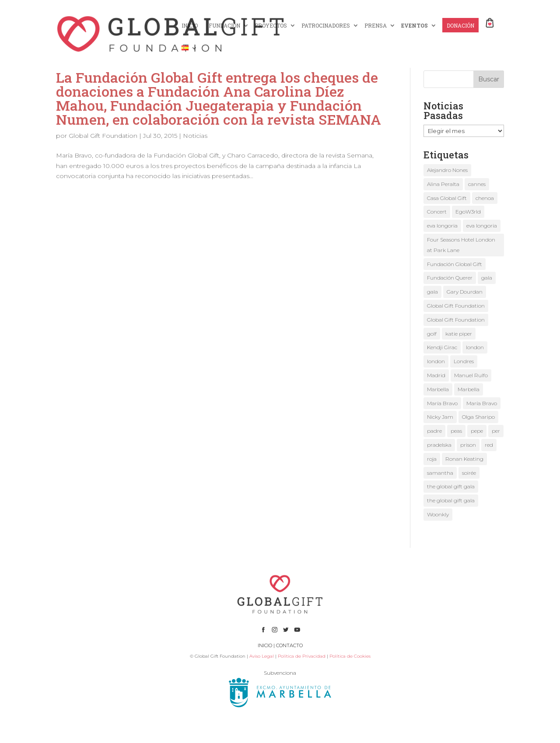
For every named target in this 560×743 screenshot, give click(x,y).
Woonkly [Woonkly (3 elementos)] (438, 514)
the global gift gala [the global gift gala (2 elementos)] (451, 500)
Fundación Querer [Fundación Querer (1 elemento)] (450, 278)
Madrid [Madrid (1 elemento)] (436, 375)
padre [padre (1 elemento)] (434, 431)
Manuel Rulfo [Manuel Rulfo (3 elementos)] (471, 375)
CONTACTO (289, 645)
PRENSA (376, 26)
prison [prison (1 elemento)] (468, 445)
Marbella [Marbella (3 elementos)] (438, 389)
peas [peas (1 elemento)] (456, 431)
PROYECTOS (271, 26)
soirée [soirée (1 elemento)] (469, 473)
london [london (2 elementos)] (475, 347)
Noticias (195, 136)
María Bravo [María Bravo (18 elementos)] (442, 403)
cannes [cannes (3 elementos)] (477, 184)
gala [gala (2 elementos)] (487, 278)
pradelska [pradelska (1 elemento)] (439, 445)
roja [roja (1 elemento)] (432, 459)
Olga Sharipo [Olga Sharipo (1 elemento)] (478, 417)
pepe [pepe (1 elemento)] (477, 431)
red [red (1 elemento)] (489, 445)
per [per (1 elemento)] (496, 431)
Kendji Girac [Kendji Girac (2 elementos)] (442, 347)
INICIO (190, 26)
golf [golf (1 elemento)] (432, 334)
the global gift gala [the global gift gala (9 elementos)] (451, 486)
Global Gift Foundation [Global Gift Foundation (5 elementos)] (456, 320)
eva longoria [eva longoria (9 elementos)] (442, 226)
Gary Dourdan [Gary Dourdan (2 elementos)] (465, 292)
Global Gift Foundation (103, 136)
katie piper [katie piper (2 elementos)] (459, 334)
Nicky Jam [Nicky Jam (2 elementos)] (440, 417)
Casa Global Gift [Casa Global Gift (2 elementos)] (447, 198)
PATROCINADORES (326, 26)
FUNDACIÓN (224, 26)
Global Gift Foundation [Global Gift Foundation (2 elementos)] (456, 306)
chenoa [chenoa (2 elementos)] (485, 198)
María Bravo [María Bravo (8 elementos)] (482, 403)
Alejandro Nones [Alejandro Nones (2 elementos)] (447, 170)
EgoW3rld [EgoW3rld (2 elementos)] (468, 212)
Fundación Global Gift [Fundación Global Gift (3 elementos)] (455, 264)
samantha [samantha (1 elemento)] (440, 473)
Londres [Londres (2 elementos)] (464, 361)
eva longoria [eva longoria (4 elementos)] (482, 226)
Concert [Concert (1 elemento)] (437, 212)
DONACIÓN (460, 26)
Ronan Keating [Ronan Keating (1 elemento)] (464, 459)
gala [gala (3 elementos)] (432, 292)
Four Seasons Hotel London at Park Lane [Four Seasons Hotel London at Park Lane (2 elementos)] (461, 245)
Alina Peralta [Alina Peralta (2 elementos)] (443, 184)
